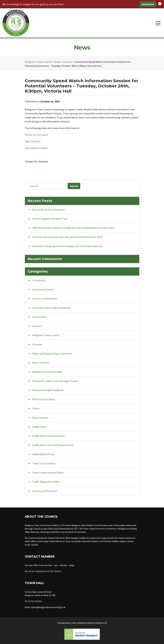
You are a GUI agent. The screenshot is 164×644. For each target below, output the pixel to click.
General (43, 161)
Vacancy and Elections (45, 491)
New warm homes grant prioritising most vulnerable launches (68, 246)
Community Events (43, 289)
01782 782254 (31, 545)
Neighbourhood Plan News (47, 372)
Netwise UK (102, 623)
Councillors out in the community (51, 308)
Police (36, 408)
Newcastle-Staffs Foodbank (48, 390)
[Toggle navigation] (158, 23)
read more (148, 4)
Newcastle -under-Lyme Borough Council (55, 381)
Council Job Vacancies (45, 299)
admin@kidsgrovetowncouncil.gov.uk (48, 607)
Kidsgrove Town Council (46, 335)
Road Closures (40, 418)
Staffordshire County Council (48, 436)
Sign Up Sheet (33, 141)
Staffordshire (40, 427)
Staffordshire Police (43, 454)
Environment (40, 317)
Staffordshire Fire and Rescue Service (53, 445)
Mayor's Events (41, 363)
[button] (160, 3)
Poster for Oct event (36, 135)
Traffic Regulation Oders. (46, 482)
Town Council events (44, 463)
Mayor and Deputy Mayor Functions (52, 353)
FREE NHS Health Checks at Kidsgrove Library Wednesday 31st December (73, 228)
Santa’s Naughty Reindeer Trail (50, 219)
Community (39, 280)
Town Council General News (48, 473)
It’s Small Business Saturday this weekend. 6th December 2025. (68, 237)
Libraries (37, 344)
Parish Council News (44, 399)
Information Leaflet (36, 148)
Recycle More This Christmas (49, 210)
